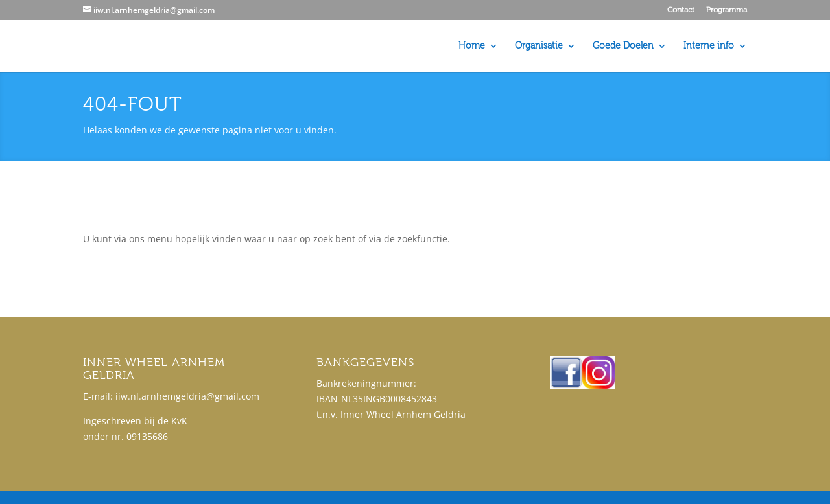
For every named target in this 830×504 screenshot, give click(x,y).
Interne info (709, 46)
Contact (681, 10)
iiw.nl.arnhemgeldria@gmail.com (187, 396)
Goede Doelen (623, 46)
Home (472, 46)
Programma (727, 10)
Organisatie (539, 46)
